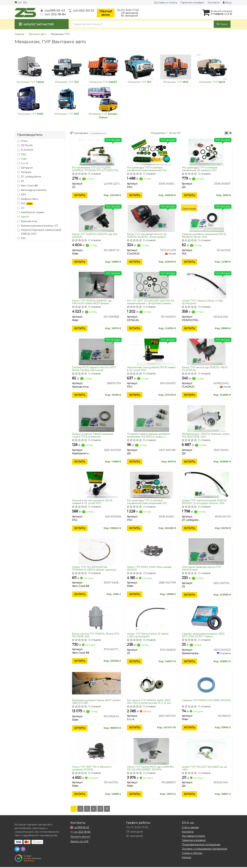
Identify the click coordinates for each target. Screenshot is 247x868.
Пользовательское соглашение (201, 845)
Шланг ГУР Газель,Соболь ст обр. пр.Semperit (203, 302)
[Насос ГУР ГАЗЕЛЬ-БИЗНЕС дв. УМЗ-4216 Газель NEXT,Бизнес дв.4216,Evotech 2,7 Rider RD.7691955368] (96, 285)
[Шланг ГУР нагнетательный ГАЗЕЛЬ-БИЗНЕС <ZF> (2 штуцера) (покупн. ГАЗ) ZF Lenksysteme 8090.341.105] (206, 485)
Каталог (187, 858)
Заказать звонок (80, 837)
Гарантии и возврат (194, 841)
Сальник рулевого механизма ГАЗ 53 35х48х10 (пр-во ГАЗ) (204, 236)
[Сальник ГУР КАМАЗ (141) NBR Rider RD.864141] (206, 685)
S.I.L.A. (23, 163)
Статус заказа (190, 828)
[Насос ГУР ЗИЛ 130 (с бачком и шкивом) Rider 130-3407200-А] (96, 752)
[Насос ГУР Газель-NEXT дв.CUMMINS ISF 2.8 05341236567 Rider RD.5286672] (151, 752)
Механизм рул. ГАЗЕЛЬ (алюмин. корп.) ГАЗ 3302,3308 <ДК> (206, 436)
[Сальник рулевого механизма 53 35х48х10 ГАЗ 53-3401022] (206, 219)
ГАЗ (25, 203)
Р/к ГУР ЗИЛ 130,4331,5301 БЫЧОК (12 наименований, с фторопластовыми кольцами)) (151, 302)
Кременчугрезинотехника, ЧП (38, 226)
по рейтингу (98, 133)
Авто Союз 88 (28, 186)
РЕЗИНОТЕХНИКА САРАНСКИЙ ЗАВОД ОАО (39, 232)
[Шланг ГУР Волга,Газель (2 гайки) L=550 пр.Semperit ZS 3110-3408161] (151, 619)
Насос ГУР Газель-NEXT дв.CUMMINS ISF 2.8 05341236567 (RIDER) (150, 769)
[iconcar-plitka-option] (226, 133)
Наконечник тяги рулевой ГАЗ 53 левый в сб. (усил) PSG (151, 369)
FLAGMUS (25, 150)
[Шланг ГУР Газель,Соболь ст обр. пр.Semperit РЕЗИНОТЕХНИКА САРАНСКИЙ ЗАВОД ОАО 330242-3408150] (206, 285)
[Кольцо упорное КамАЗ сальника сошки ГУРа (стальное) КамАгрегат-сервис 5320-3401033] (96, 419)
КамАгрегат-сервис (31, 212)
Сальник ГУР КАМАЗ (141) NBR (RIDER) (206, 701)
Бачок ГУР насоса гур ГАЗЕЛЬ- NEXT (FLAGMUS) (205, 369)
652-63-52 (81, 10)
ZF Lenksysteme (29, 177)
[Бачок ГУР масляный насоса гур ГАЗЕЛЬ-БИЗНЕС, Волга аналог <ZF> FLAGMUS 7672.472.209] (151, 219)
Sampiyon (25, 168)
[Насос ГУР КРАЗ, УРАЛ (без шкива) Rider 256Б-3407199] (151, 552)
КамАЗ (25, 217)
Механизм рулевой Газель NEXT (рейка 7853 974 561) (96, 702)
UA (18, 3)
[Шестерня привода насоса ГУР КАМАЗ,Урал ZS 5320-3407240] (206, 552)
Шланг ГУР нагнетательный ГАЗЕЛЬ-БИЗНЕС (205, 502)
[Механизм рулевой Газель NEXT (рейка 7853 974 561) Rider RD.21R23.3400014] (97, 684)
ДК (23, 208)
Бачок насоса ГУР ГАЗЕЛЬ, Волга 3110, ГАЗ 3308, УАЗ (96, 636)
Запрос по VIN (79, 842)
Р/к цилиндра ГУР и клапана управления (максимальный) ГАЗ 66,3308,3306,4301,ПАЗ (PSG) (147, 169)
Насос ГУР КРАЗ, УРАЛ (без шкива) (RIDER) (149, 569)
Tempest (24, 172)
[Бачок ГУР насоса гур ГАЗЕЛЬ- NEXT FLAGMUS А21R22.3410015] (206, 352)
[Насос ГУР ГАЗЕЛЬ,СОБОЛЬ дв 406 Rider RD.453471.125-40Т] (96, 219)
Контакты (214, 3)
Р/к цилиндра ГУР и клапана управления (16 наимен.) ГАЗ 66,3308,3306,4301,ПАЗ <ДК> (200, 169)
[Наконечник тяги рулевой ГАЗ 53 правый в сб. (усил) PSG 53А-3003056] (97, 485)
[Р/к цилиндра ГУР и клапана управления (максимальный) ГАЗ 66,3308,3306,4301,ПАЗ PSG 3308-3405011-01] (151, 152)
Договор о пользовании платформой (204, 850)
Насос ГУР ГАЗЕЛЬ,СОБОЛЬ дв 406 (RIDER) (95, 236)
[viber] (23, 850)
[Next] (107, 810)
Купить (80, 195)
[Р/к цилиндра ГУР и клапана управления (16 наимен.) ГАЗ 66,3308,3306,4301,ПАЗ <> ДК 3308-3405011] (206, 152)
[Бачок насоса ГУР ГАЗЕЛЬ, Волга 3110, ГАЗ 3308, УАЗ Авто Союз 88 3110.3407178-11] (96, 619)
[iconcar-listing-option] (230, 133)
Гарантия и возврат (192, 3)
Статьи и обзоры (192, 854)
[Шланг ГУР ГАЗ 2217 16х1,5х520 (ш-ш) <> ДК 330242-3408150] (206, 752)
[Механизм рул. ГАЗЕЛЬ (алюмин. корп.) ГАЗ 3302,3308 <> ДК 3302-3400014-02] (206, 419)
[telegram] (17, 850)
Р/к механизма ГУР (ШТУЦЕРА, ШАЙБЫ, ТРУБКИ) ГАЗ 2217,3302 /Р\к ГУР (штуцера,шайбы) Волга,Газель (95, 169)
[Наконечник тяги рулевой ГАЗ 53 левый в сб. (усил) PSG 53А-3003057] (151, 352)
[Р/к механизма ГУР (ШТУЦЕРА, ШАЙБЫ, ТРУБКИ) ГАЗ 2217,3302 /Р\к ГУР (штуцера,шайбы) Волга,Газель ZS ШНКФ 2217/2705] (96, 152)
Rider (24, 159)
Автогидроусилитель (32, 190)
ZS (21, 181)
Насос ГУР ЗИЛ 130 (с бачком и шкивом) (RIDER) (92, 769)
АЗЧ (22, 194)
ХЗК (21, 238)
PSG (22, 154)
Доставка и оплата (166, 3)
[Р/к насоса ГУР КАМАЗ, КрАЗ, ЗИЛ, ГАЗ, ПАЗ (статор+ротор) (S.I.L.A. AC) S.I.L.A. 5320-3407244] (151, 685)
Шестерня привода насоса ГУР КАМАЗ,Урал (201, 569)
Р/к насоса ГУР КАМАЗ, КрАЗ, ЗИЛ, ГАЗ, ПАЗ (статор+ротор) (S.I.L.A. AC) (149, 702)
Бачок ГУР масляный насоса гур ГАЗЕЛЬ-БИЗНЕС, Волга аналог (147, 236)
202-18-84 (53, 14)
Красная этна (27, 221)
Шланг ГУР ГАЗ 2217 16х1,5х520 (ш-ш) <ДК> (204, 769)
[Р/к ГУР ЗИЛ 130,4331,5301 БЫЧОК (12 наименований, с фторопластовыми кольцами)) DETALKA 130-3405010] (151, 285)
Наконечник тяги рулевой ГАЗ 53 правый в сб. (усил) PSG (92, 502)
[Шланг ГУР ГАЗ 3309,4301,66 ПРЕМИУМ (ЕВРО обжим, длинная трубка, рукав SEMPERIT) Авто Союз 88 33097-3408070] (96, 552)
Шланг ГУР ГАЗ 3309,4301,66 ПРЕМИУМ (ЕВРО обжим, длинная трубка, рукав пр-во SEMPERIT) (94, 569)
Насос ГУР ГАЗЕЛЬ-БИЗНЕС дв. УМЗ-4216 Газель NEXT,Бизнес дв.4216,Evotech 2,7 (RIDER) (92, 302)
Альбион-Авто (28, 199)
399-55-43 (53, 10)
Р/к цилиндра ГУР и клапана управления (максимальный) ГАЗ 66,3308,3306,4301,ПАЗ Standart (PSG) (150, 502)
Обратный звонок (106, 13)
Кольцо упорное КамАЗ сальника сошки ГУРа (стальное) (93, 436)
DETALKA (25, 145)
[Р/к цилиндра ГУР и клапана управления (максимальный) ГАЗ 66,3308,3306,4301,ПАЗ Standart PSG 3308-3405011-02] (151, 485)
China (22, 141)
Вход (227, 3)
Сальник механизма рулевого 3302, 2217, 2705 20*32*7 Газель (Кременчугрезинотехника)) (203, 636)
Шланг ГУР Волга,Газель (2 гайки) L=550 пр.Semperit (148, 636)
